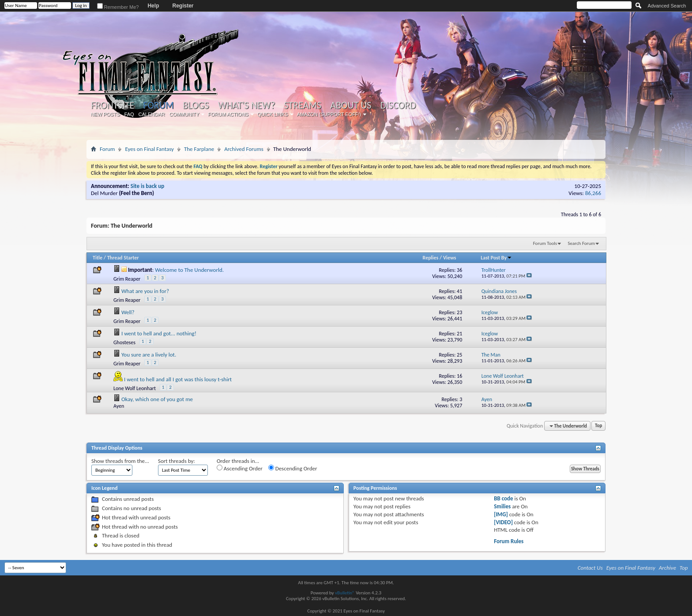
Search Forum (582, 243)
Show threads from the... (120, 461)
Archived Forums (244, 149)
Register (183, 6)
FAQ (129, 114)
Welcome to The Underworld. (189, 270)
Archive (668, 568)
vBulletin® (345, 593)
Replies (431, 258)
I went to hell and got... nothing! (159, 333)
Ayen (119, 406)
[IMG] (501, 514)
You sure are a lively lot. (149, 355)
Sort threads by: (177, 461)
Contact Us (590, 568)
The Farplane (199, 149)
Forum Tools (545, 243)
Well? (128, 312)
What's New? (247, 105)
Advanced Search (667, 6)
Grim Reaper (127, 279)
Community (184, 114)
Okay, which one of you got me (157, 399)
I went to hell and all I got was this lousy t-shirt (178, 379)
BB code (503, 498)
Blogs (196, 105)
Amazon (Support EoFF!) (329, 114)
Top (598, 426)
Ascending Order (240, 468)
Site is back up (147, 186)
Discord (398, 105)
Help (153, 6)
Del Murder (104, 193)
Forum (158, 105)
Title (98, 258)
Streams (303, 105)
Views (450, 258)
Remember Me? (118, 7)
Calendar (152, 114)
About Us (351, 105)
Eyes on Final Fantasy (149, 149)
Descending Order (293, 468)
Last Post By (496, 258)
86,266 (593, 193)
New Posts (105, 114)
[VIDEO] (503, 522)
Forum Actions (228, 114)
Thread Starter (123, 258)
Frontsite (113, 105)
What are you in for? (145, 291)
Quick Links (273, 114)
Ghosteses (124, 342)
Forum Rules (509, 541)
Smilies (502, 506)
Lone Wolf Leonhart (135, 388)
